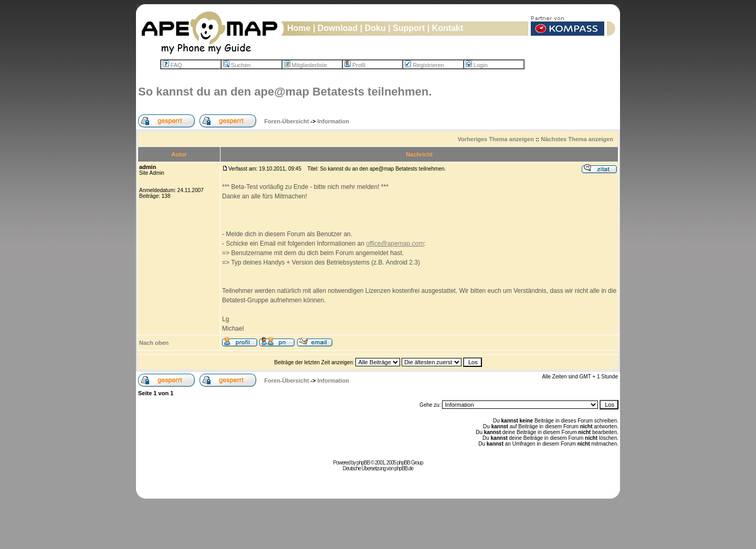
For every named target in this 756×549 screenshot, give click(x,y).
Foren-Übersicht (286, 121)
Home (299, 28)
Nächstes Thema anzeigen (577, 139)
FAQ (172, 65)
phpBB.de (404, 468)
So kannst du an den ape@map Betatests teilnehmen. (285, 92)
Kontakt (448, 28)
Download (338, 28)
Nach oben (154, 343)
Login (477, 65)
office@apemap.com (395, 244)
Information (334, 121)
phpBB (363, 463)
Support (409, 28)
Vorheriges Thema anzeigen (496, 139)
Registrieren (424, 65)
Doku (375, 28)
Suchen (237, 65)
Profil (355, 65)
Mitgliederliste (306, 65)
